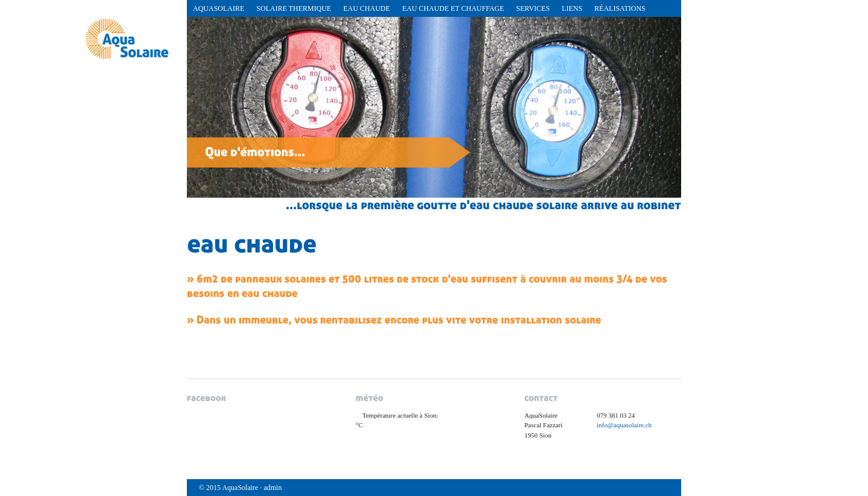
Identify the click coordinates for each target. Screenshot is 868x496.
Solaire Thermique (294, 8)
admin (272, 488)
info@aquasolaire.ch (624, 425)
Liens (572, 8)
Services (533, 8)
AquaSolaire (219, 8)
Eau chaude (366, 8)
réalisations (620, 8)
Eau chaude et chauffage (453, 8)
